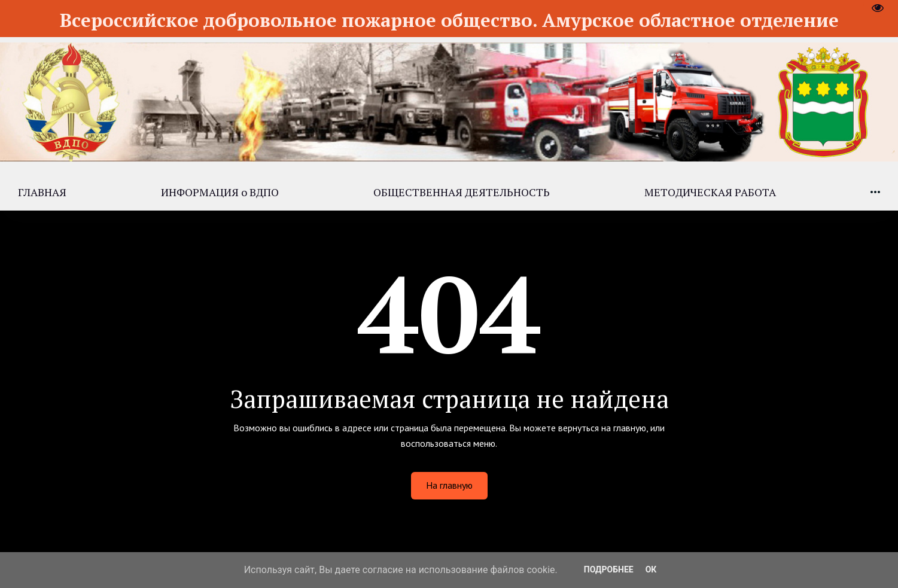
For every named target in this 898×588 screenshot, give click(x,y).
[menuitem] (42, 192)
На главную (449, 485)
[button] (875, 192)
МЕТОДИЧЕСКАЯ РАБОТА (710, 192)
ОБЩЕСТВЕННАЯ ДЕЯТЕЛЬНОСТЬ (462, 192)
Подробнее (609, 569)
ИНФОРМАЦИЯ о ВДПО (220, 192)
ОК (651, 569)
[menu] (449, 192)
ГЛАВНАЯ (42, 192)
